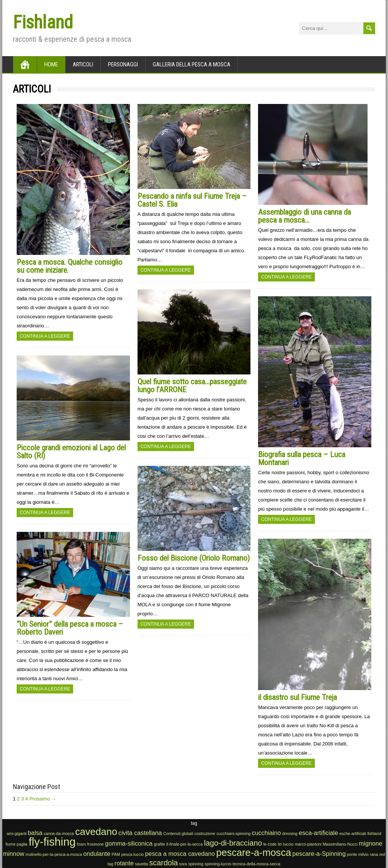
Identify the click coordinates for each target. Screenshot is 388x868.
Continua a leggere (45, 336)
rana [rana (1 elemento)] (374, 854)
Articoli (83, 64)
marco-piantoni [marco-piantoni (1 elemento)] (308, 844)
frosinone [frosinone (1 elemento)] (95, 844)
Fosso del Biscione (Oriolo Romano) (194, 558)
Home (51, 64)
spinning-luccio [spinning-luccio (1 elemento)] (218, 864)
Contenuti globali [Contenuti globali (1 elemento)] (178, 833)
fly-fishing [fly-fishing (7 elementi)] (52, 842)
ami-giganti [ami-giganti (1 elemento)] (17, 833)
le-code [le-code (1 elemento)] (270, 844)
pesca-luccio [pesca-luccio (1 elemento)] (132, 854)
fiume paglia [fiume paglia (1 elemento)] (16, 844)
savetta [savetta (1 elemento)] (141, 864)
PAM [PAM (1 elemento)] (116, 854)
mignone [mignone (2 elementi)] (371, 843)
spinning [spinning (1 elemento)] (196, 864)
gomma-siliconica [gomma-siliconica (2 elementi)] (129, 843)
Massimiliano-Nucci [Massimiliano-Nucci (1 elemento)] (340, 844)
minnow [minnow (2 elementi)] (14, 854)
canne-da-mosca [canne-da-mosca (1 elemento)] (59, 833)
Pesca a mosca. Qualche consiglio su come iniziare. (70, 266)
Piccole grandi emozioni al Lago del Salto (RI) (71, 452)
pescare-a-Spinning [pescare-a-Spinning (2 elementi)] (319, 854)
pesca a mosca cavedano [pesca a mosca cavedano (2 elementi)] (180, 854)
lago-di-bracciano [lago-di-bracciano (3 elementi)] (233, 843)
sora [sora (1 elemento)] (183, 864)
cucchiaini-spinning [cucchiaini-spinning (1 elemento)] (233, 833)
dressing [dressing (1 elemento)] (290, 833)
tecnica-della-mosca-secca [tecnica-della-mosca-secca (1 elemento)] (257, 864)
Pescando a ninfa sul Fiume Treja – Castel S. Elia (192, 200)
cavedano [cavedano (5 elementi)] (96, 832)
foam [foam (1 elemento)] (81, 844)
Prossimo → (43, 799)
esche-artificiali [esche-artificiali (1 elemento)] (353, 833)
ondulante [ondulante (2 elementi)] (97, 854)
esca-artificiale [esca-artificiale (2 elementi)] (318, 833)
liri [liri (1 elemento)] (280, 844)
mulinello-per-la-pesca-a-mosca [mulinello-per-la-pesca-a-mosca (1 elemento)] (54, 854)
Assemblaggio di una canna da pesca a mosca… (304, 216)
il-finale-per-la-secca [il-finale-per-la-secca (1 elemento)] (185, 844)
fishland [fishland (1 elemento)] (374, 833)
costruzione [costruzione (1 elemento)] (205, 833)
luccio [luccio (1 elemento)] (288, 844)
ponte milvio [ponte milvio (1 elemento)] (358, 854)
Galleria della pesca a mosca (192, 64)
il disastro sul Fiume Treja (297, 697)
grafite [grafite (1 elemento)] (160, 844)
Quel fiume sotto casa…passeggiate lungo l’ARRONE (192, 386)
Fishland (43, 22)
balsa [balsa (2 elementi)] (35, 833)
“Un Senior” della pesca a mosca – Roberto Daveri (70, 628)
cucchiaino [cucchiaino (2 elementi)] (267, 833)
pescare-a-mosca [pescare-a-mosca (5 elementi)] (253, 852)
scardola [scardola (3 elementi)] (164, 863)
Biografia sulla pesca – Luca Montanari (302, 458)
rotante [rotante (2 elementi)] (124, 863)
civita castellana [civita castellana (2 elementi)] (140, 833)
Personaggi (123, 64)
